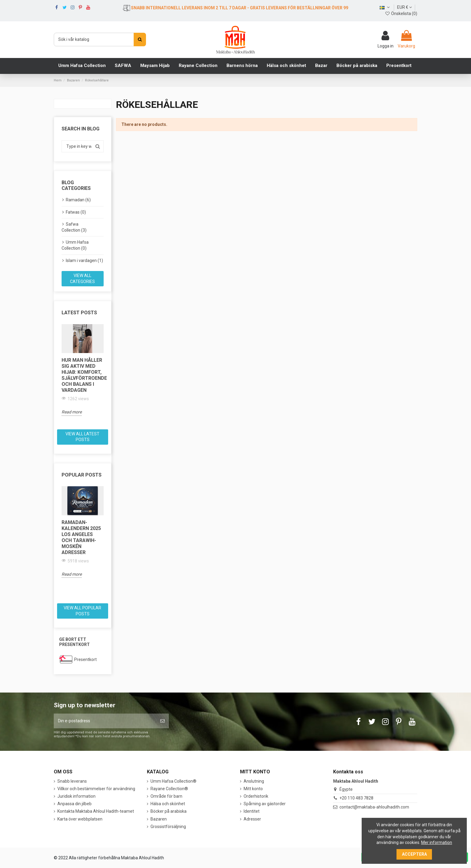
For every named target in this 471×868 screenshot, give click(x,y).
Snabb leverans (72, 781)
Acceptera (414, 854)
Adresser (252, 819)
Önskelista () (401, 14)
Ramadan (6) (78, 200)
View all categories (82, 279)
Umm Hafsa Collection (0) (75, 245)
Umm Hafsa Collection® (173, 781)
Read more (72, 412)
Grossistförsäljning (168, 827)
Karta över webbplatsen (80, 819)
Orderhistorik (256, 796)
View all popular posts (82, 611)
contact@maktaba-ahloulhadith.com (374, 807)
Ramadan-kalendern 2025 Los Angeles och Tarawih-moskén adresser (81, 537)
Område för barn (166, 796)
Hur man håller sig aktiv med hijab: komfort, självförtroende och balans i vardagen (83, 375)
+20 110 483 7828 (356, 798)
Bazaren (159, 819)
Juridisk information (76, 796)
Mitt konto (253, 789)
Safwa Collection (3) (74, 227)
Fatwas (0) (76, 212)
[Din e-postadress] (105, 721)
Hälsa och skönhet (168, 804)
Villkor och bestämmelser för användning (96, 789)
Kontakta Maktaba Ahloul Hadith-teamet (96, 811)
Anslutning (254, 781)
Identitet (252, 811)
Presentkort (85, 659)
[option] (83, 370)
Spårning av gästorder (265, 804)
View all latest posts (82, 437)
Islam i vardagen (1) (84, 260)
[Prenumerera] (163, 721)
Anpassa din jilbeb (74, 804)
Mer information (437, 842)
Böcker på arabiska (169, 811)
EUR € (404, 7)
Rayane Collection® (169, 789)
